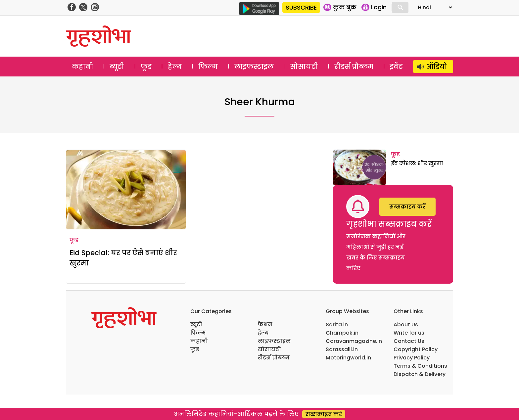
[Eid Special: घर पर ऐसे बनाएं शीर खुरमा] (126, 190)
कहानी (83, 67)
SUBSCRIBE (301, 7)
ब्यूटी (117, 67)
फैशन (265, 325)
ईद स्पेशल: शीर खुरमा (417, 163)
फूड (146, 67)
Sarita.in (337, 325)
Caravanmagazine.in (354, 341)
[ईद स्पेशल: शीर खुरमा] (359, 167)
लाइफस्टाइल (254, 67)
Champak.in (342, 333)
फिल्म (208, 67)
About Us (406, 325)
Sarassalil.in (342, 349)
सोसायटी (304, 67)
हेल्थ (175, 67)
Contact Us (409, 341)
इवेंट (396, 67)
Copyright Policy (416, 349)
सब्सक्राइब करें (407, 207)
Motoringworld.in (348, 358)
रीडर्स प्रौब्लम (354, 67)
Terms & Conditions (420, 366)
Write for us (409, 333)
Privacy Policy (412, 358)
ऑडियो (437, 67)
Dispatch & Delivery (420, 374)
